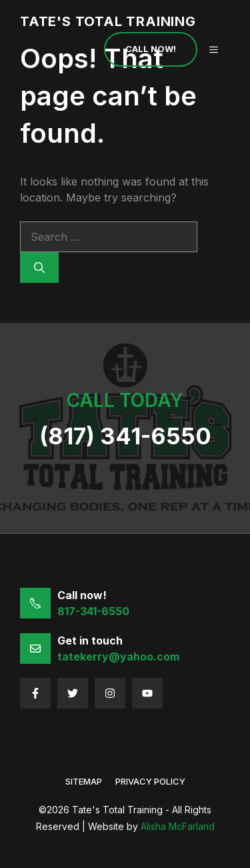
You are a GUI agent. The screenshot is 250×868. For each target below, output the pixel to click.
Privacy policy (150, 781)
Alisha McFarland (178, 826)
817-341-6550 (93, 611)
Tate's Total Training (108, 21)
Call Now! (151, 49)
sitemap (84, 781)
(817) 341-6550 (125, 436)
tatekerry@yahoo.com (118, 657)
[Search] (39, 268)
